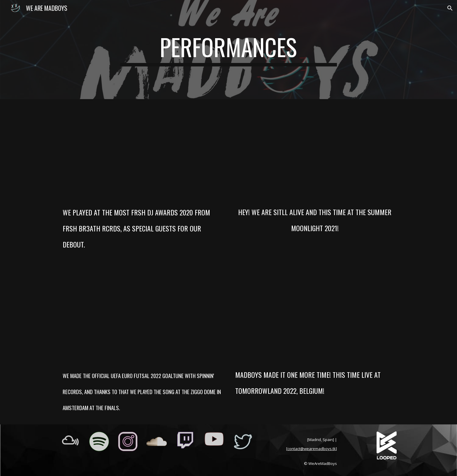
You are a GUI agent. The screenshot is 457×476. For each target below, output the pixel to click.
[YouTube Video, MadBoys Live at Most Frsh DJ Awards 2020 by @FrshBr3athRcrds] (142, 152)
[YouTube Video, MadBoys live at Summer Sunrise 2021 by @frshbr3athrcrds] (315, 152)
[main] (228, 50)
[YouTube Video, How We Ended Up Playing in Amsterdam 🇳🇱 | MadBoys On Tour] (142, 315)
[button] (450, 8)
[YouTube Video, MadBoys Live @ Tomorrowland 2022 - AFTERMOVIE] (315, 315)
